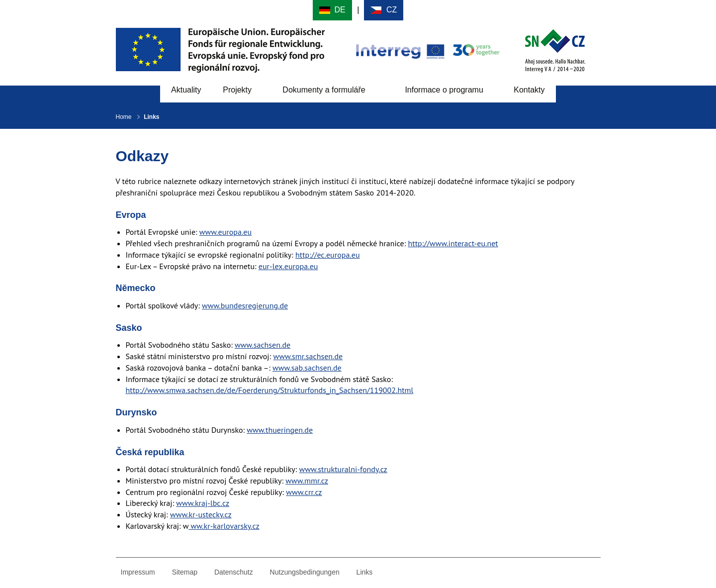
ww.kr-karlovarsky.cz (224, 526)
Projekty (237, 90)
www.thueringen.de (280, 430)
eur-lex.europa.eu (288, 266)
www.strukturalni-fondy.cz (343, 469)
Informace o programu (444, 90)
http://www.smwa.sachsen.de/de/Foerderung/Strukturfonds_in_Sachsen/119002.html (270, 390)
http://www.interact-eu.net (453, 243)
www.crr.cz (304, 492)
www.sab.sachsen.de (307, 368)
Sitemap (185, 572)
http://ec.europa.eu (328, 255)
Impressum (138, 572)
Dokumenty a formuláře (324, 90)
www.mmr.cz (307, 481)
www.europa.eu (225, 232)
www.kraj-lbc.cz (203, 503)
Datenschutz (234, 572)
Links (365, 572)
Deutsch (332, 10)
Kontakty (529, 90)
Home (124, 117)
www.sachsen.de (263, 345)
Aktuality (186, 90)
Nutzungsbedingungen (305, 572)
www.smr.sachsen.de (308, 356)
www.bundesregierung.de (245, 305)
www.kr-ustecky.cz (201, 514)
